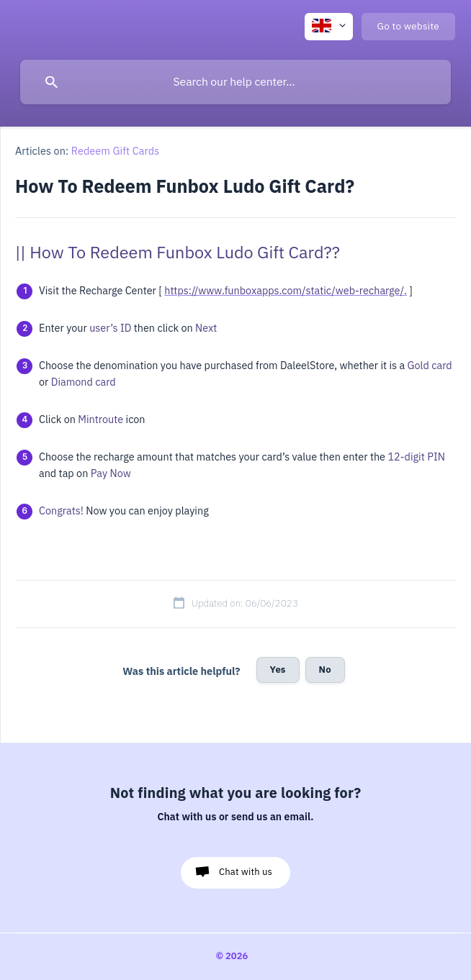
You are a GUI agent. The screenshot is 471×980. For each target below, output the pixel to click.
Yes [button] (278, 670)
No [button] (325, 670)
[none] (329, 27)
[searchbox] (235, 82)
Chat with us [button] (246, 872)
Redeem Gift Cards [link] (116, 151)
